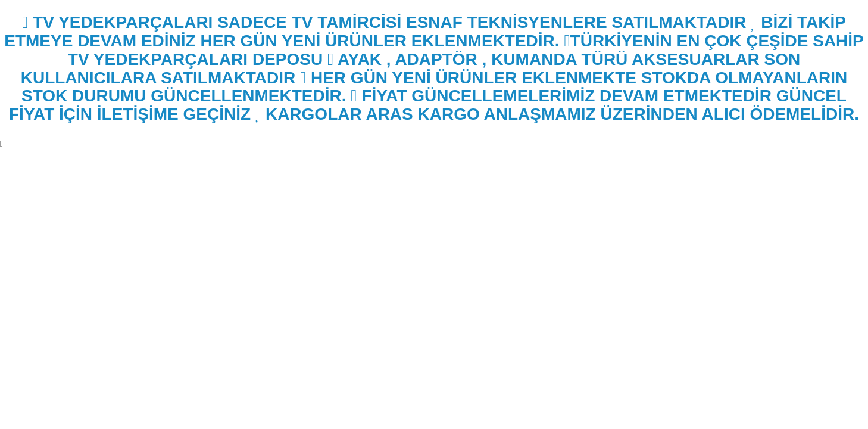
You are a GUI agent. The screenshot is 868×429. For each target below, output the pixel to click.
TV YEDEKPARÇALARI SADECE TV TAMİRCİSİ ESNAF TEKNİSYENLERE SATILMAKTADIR (384, 22)
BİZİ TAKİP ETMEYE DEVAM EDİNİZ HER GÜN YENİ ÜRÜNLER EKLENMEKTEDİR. (425, 32)
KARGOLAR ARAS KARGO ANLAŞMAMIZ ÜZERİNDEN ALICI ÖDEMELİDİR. (557, 114)
